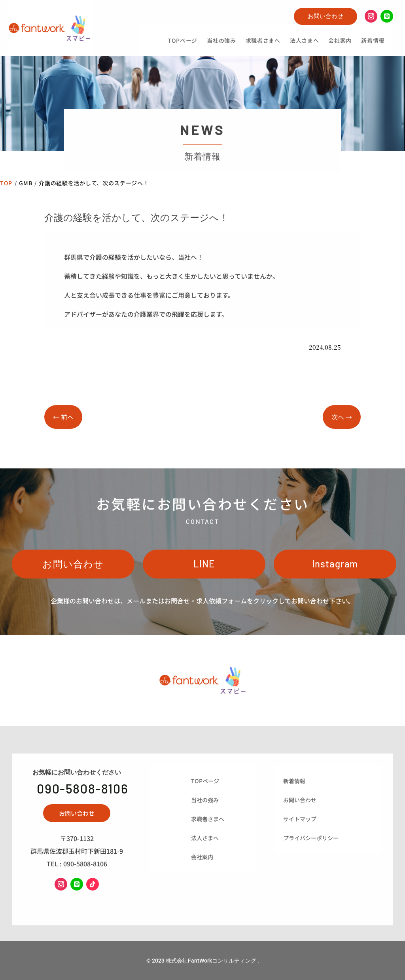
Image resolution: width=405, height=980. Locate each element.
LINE (204, 564)
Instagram (335, 564)
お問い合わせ (326, 16)
